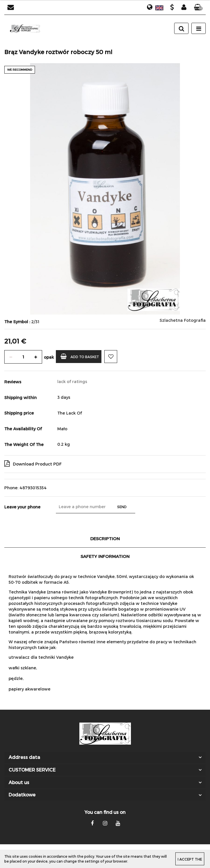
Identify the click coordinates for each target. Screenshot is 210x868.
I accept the (190, 859)
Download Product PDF (33, 463)
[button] (198, 7)
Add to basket (80, 356)
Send (122, 507)
